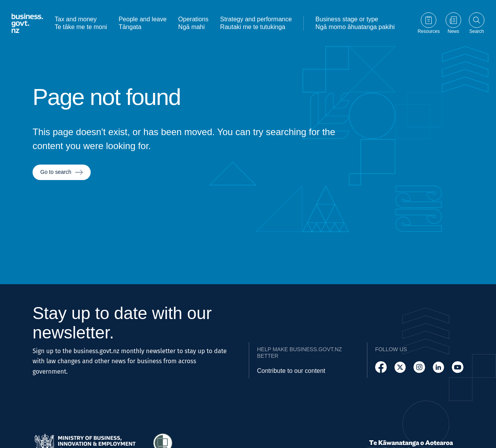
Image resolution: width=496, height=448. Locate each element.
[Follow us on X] (400, 367)
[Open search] (477, 23)
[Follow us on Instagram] (419, 367)
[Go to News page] (453, 23)
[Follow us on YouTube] (458, 367)
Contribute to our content (291, 371)
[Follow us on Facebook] (381, 367)
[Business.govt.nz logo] (27, 23)
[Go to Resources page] (429, 23)
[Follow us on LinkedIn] (439, 367)
